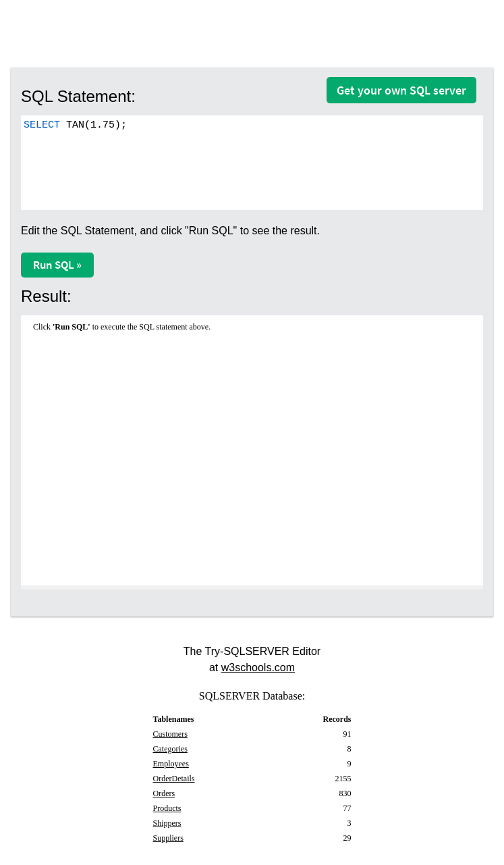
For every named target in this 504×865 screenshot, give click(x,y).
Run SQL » (57, 265)
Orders (164, 793)
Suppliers (168, 838)
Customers (170, 734)
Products (167, 808)
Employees (171, 764)
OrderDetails (174, 779)
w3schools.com (258, 667)
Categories (170, 749)
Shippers (167, 823)
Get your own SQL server (401, 90)
